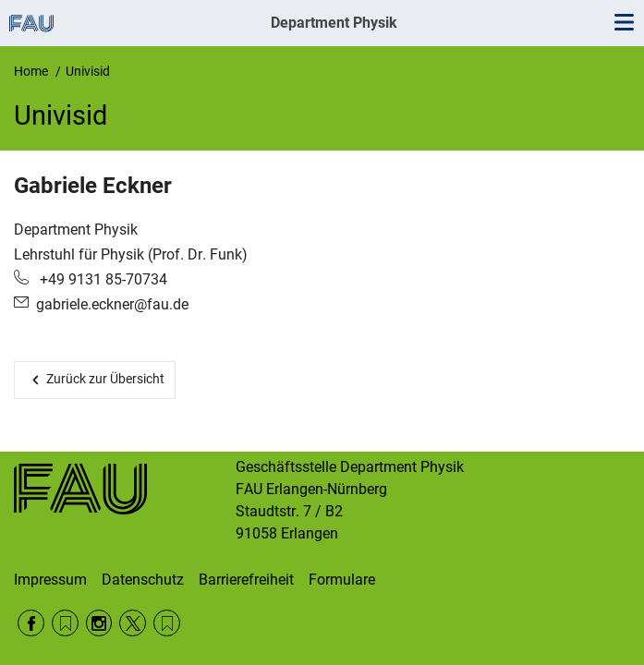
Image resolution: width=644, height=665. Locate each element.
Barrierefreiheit (246, 580)
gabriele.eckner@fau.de (112, 304)
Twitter (133, 623)
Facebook (31, 623)
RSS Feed (65, 623)
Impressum (50, 580)
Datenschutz (143, 580)
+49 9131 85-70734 (102, 279)
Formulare (342, 580)
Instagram (99, 623)
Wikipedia (167, 623)
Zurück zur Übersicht (105, 379)
